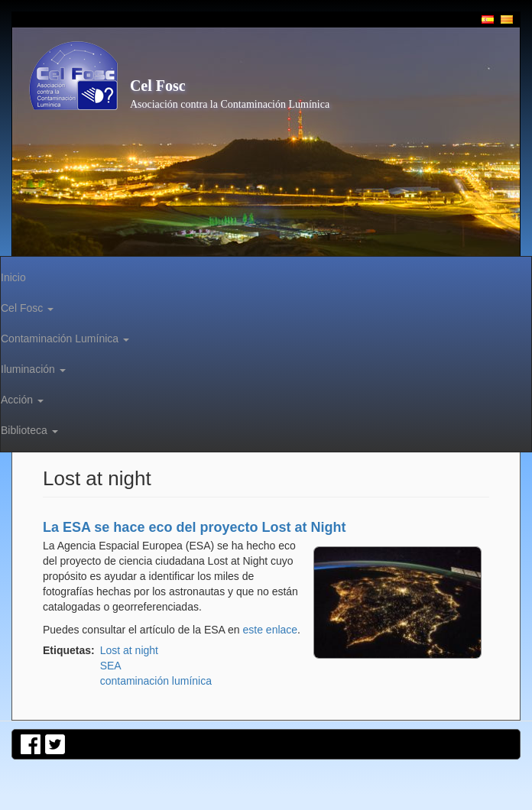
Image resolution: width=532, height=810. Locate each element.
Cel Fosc (158, 86)
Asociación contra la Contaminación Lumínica (230, 104)
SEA (111, 666)
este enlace (271, 630)
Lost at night (129, 650)
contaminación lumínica (156, 681)
